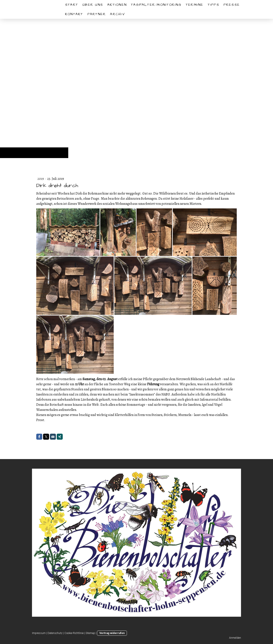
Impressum (39, 633)
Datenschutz (55, 633)
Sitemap (90, 633)
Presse (232, 5)
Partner (97, 14)
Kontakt (74, 14)
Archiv (117, 14)
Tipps (213, 5)
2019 (41, 179)
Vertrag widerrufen (112, 633)
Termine (195, 5)
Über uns (93, 5)
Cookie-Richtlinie (74, 633)
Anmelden (235, 638)
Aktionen (117, 5)
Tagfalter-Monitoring (156, 5)
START (72, 5)
